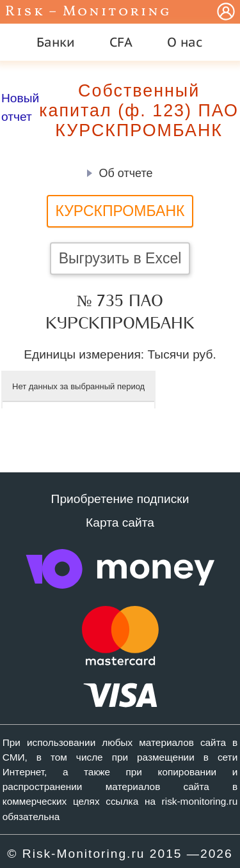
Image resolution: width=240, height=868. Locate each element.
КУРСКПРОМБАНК (120, 211)
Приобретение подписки (120, 499)
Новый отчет (20, 107)
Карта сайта (120, 523)
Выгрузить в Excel (120, 258)
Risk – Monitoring (88, 12)
